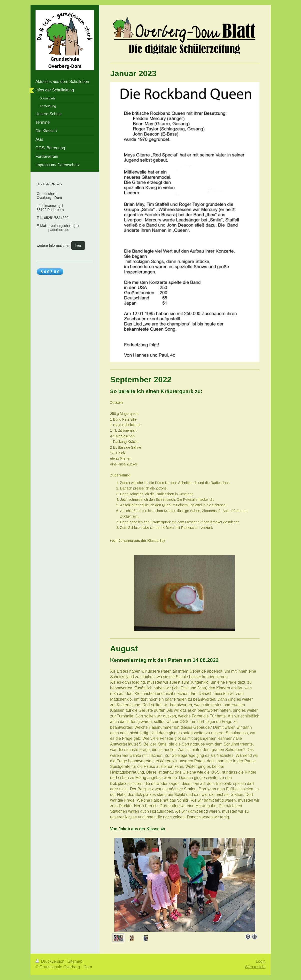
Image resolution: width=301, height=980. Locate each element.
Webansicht (255, 967)
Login (261, 961)
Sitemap (75, 961)
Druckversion (51, 961)
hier (78, 246)
